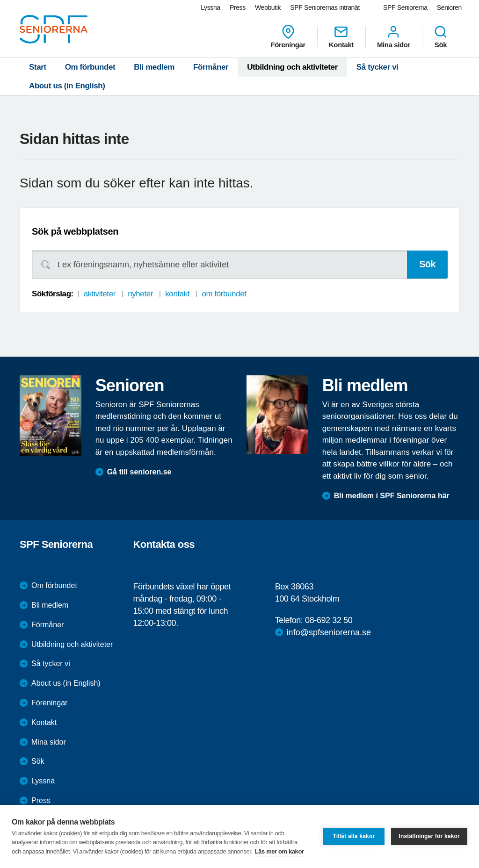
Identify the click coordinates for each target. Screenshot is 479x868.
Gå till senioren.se (139, 472)
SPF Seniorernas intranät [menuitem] (325, 7)
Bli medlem (154, 67)
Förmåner (211, 67)
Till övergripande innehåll (0, 0)
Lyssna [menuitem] (210, 7)
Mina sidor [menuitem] (394, 36)
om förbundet (224, 294)
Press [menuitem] (238, 7)
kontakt (177, 294)
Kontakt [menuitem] (341, 36)
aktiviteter (100, 294)
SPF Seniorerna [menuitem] (405, 7)
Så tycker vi (377, 67)
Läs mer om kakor (279, 851)
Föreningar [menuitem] (288, 36)
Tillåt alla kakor (354, 836)
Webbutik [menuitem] (268, 7)
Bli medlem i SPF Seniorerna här (392, 496)
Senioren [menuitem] (449, 7)
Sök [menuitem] (441, 36)
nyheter (140, 294)
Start (38, 67)
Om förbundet (90, 67)
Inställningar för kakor (429, 836)
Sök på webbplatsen (75, 231)
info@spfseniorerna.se (329, 632)
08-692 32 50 (329, 620)
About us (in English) (67, 86)
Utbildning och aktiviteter (292, 67)
